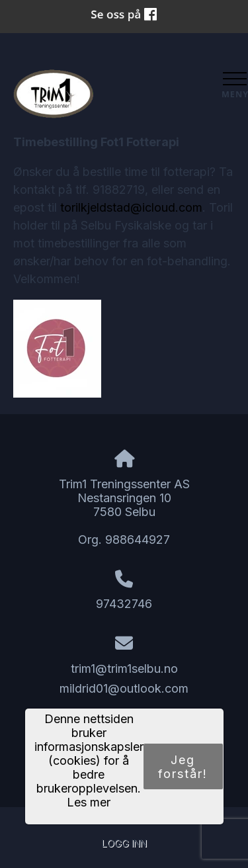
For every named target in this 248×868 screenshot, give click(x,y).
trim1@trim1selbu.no (124, 669)
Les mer (89, 802)
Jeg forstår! (183, 767)
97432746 (124, 604)
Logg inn (124, 843)
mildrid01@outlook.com (124, 688)
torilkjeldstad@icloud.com (131, 207)
